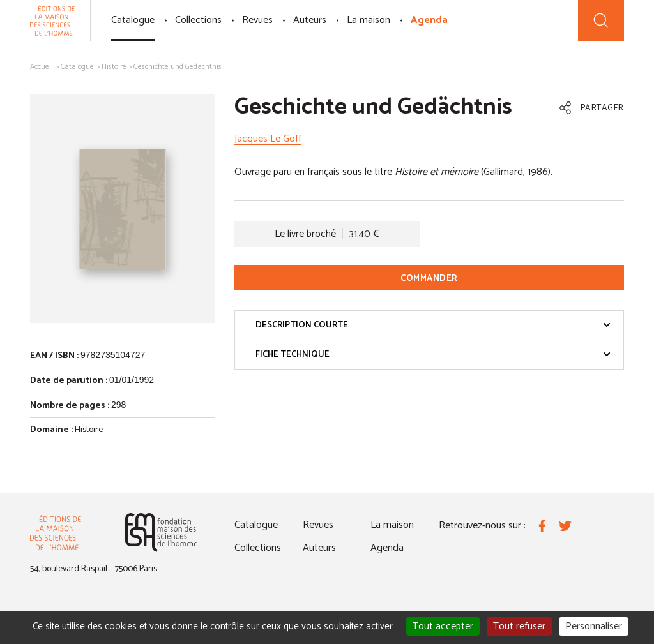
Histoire (114, 67)
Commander (429, 279)
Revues (257, 20)
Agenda (429, 20)
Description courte (433, 325)
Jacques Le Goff (268, 139)
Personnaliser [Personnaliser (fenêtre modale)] (594, 626)
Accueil (42, 67)
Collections (198, 20)
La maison (369, 20)
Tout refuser (519, 626)
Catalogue (133, 20)
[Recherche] (601, 20)
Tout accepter (443, 626)
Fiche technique (433, 355)
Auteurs (310, 20)
